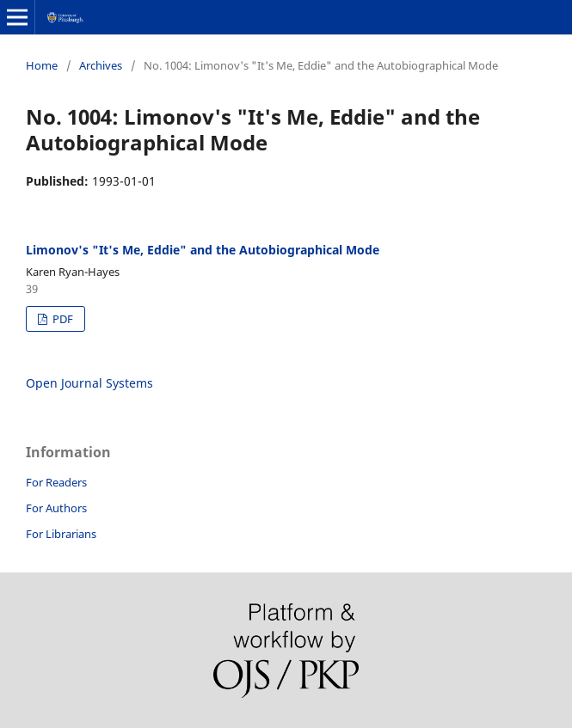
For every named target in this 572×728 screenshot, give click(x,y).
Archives (101, 65)
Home (42, 65)
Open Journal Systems (89, 383)
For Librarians (61, 534)
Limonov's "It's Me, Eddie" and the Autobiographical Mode (203, 250)
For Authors (56, 508)
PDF (62, 319)
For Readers (56, 482)
